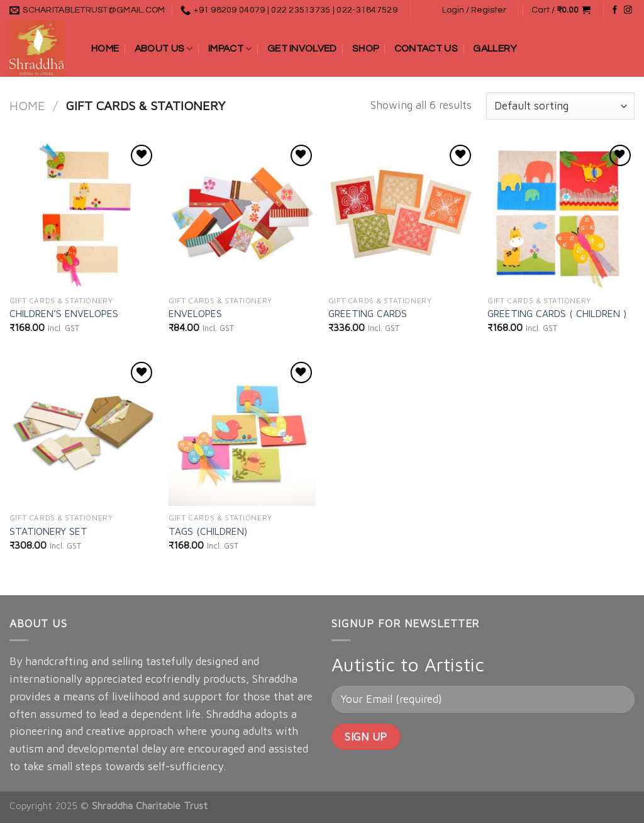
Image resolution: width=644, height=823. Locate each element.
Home (105, 48)
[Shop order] (560, 106)
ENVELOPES (195, 313)
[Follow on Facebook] (615, 10)
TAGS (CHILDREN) (208, 531)
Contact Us (426, 48)
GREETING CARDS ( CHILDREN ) (557, 313)
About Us (164, 49)
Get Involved (302, 48)
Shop (365, 48)
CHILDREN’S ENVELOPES (64, 313)
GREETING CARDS (368, 313)
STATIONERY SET (48, 531)
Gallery (495, 48)
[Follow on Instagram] (628, 10)
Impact (230, 49)
